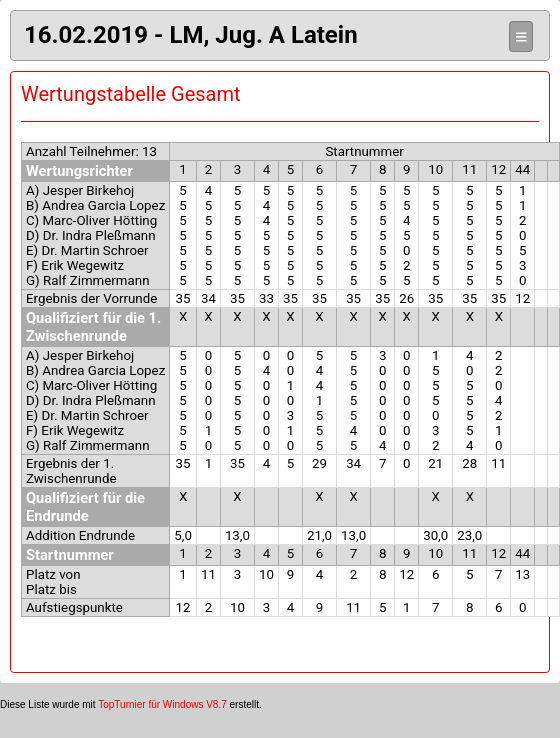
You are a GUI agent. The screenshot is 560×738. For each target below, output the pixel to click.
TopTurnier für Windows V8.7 (162, 704)
